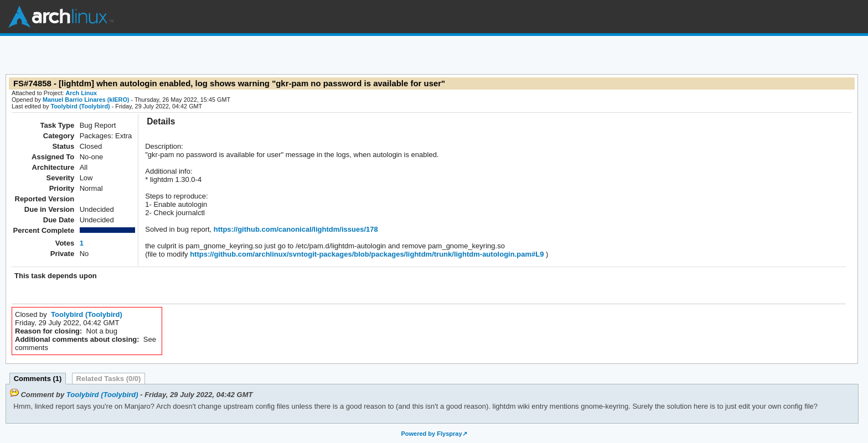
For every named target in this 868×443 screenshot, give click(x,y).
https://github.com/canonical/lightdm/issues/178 (295, 229)
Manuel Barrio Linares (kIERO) (86, 100)
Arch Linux (61, 17)
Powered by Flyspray (431, 434)
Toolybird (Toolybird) (80, 106)
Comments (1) (38, 379)
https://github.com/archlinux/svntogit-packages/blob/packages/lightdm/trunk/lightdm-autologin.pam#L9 (366, 254)
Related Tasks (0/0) (109, 379)
